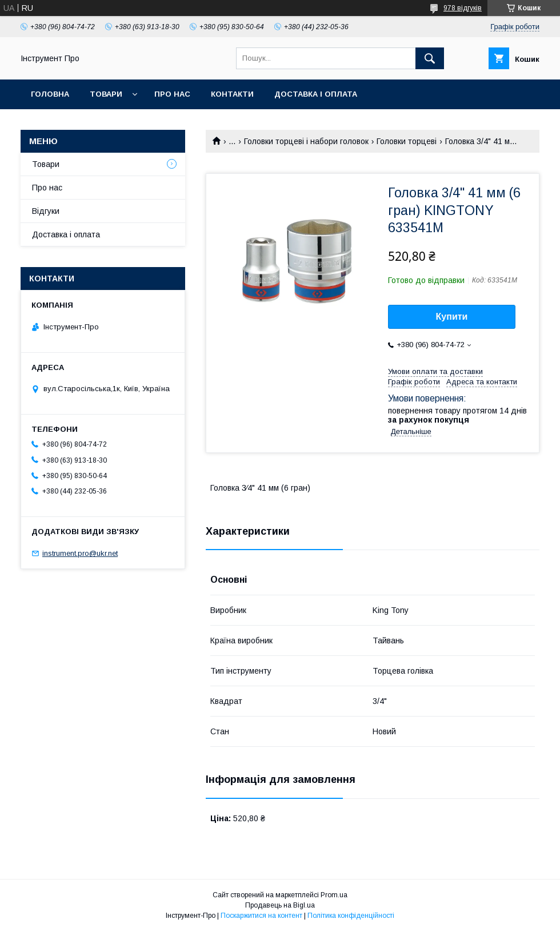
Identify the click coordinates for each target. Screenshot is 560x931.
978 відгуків (463, 8)
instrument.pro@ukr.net (80, 553)
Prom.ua (334, 895)
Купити (452, 317)
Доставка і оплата (316, 94)
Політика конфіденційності (351, 916)
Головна (50, 94)
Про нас (172, 94)
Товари (106, 94)
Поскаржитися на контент (261, 916)
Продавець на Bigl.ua (280, 905)
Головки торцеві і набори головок (306, 141)
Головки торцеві (407, 141)
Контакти (232, 94)
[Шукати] (430, 58)
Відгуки (46, 211)
